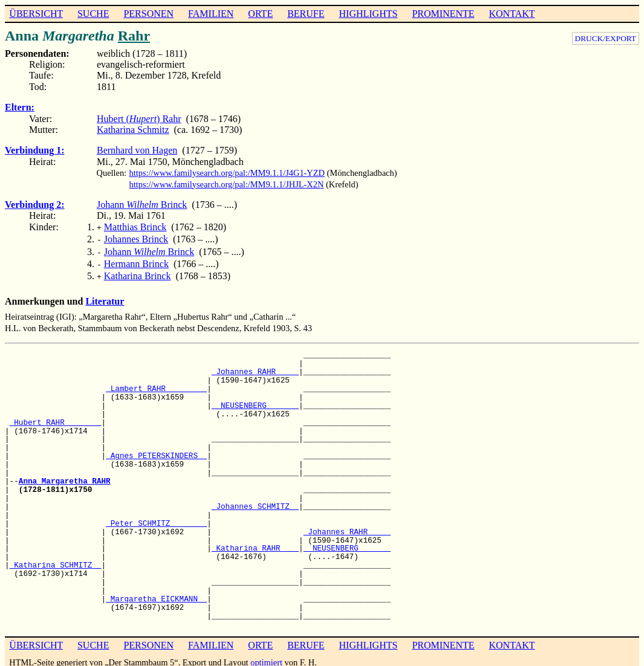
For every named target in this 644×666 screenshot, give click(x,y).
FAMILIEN (211, 14)
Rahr (134, 36)
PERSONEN (148, 14)
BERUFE (306, 14)
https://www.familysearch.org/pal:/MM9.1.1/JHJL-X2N (227, 184)
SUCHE (93, 14)
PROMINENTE (443, 14)
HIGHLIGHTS (369, 14)
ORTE (260, 14)
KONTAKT (512, 14)
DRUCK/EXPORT (606, 38)
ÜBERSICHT (36, 14)
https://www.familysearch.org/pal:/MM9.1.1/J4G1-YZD (227, 173)
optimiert (266, 656)
